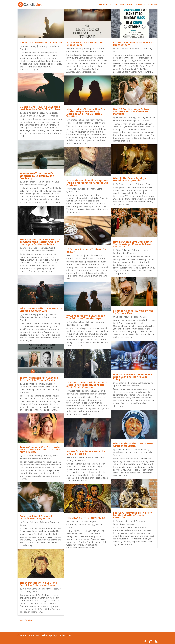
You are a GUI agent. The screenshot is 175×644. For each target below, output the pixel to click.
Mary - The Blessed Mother (79, 123)
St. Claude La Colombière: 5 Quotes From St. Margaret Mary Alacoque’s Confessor (87, 183)
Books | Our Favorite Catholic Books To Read (85, 50)
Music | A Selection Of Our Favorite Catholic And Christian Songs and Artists (38, 387)
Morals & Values (121, 452)
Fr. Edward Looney (31, 456)
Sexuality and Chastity (30, 116)
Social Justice (136, 452)
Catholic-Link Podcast (85, 258)
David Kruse (28, 384)
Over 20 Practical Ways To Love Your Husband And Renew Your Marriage (132, 111)
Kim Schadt (121, 117)
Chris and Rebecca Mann (81, 457)
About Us (34, 635)
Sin (44, 116)
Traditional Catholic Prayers (83, 522)
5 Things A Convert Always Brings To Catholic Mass (133, 312)
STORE (114, 5)
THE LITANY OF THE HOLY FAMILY (86, 518)
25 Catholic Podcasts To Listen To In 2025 (86, 250)
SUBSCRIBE (126, 5)
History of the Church (77, 460)
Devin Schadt (29, 182)
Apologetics (136, 49)
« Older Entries (25, 620)
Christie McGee (30, 248)
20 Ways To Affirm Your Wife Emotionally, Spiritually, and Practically (37, 176)
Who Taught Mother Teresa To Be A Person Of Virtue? (133, 445)
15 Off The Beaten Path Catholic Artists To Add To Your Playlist (39, 379)
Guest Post (75, 391)
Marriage (53, 113)
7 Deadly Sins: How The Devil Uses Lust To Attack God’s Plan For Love (40, 108)
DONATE (153, 5)
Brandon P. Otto (77, 189)
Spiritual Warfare (121, 386)
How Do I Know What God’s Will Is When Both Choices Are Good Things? (133, 377)
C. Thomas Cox (76, 255)
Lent (102, 51)
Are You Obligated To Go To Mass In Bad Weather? (134, 44)
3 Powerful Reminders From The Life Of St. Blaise (86, 453)
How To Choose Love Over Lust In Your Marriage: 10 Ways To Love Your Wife (133, 244)
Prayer (70, 527)
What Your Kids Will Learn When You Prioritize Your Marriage (86, 317)
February (43, 46)
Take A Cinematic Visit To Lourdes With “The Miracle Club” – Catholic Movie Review (40, 450)
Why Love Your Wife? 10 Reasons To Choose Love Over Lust (41, 310)
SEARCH (103, 5)
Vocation (102, 394)
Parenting (55, 522)
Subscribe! (65, 635)
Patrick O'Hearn (30, 522)
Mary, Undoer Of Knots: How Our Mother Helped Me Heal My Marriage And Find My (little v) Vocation (86, 113)
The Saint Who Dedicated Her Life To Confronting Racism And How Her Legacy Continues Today (40, 242)
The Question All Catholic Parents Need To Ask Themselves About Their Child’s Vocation (87, 385)
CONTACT (140, 5)
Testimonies (52, 116)
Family (41, 182)
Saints (38, 251)
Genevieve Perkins (125, 521)
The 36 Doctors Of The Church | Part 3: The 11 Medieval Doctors (39, 584)
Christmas (71, 524)
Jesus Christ (100, 524)
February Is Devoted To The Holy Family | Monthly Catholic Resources (132, 515)
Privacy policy (49, 635)
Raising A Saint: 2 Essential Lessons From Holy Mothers (36, 517)
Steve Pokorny (30, 46)
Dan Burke (121, 383)
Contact (22, 635)
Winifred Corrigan (31, 589)
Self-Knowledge (145, 383)
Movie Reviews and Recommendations (39, 457)
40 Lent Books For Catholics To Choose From (84, 44)
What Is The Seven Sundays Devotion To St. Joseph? (129, 179)
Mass (116, 51)
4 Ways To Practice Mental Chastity (41, 43)
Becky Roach (75, 49)
